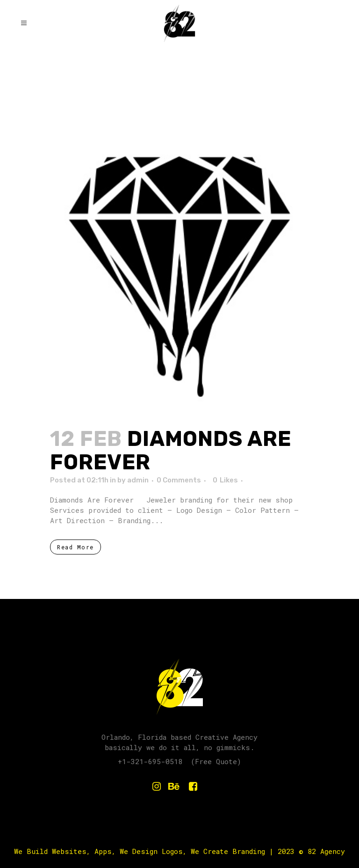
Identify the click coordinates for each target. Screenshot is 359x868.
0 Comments (179, 480)
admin (138, 480)
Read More (75, 547)
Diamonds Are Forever (171, 450)
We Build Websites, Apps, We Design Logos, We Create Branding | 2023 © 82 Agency (179, 851)
